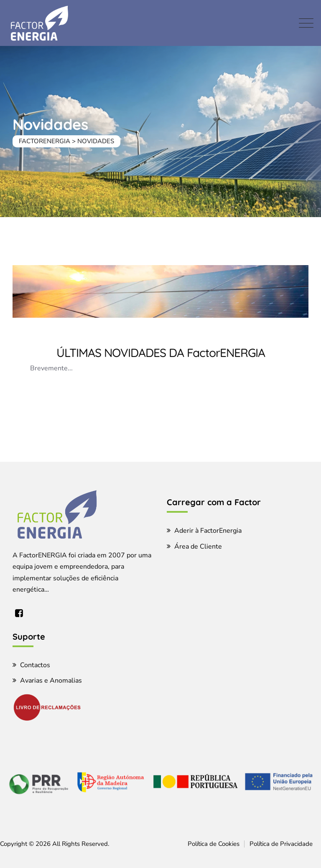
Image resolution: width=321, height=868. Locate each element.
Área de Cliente (198, 547)
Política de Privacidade (281, 844)
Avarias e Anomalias (51, 681)
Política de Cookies (214, 844)
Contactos (35, 665)
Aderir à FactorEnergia (208, 531)
